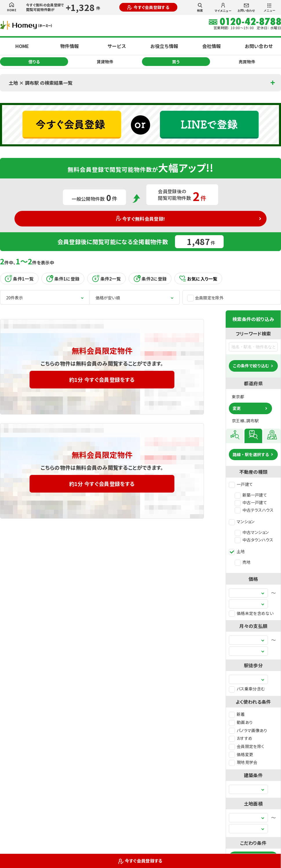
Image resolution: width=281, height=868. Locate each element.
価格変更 (241, 754)
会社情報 (211, 46)
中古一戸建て (251, 502)
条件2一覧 (106, 279)
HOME (12, 7)
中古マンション (252, 532)
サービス (117, 46)
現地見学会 (243, 762)
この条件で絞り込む (251, 366)
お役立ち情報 (164, 46)
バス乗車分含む (247, 689)
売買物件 (247, 62)
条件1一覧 (19, 279)
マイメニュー (223, 8)
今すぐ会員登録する (148, 7)
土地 (237, 551)
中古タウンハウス (254, 540)
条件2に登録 (150, 279)
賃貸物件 (105, 62)
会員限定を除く (247, 746)
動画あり (241, 722)
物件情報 (70, 46)
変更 (237, 408)
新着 (237, 714)
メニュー (269, 8)
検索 (200, 8)
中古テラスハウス (254, 510)
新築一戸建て (251, 495)
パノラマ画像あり (248, 730)
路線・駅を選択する (251, 454)
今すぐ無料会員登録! (141, 219)
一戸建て (241, 484)
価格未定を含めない (251, 613)
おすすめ (241, 738)
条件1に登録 (63, 279)
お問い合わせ (246, 8)
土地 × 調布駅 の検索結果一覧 (41, 83)
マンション (242, 521)
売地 (243, 562)
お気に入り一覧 (198, 279)
